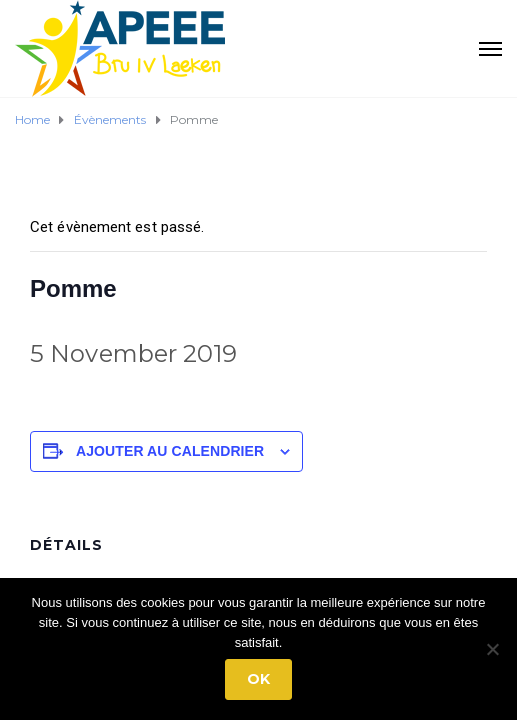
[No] (492, 649)
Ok (258, 679)
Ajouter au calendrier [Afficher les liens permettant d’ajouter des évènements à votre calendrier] (170, 451)
